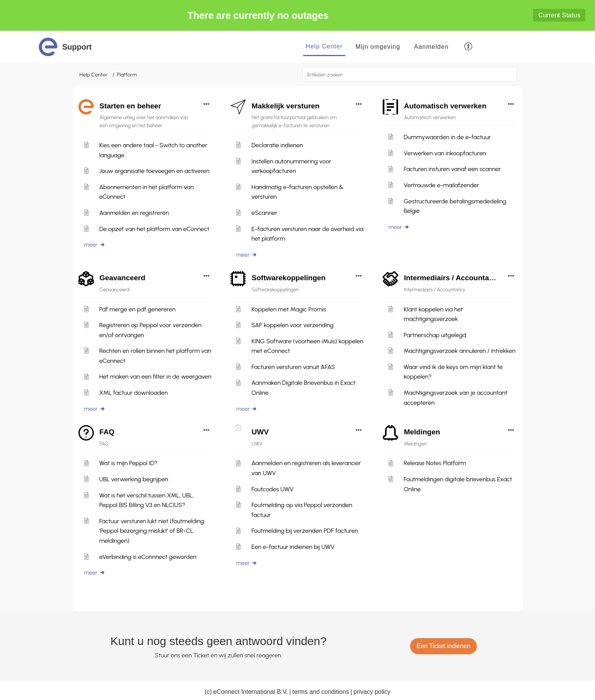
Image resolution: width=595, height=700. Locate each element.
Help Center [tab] (324, 46)
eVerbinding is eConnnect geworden (148, 557)
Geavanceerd (122, 278)
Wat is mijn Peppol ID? (128, 463)
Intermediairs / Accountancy (453, 278)
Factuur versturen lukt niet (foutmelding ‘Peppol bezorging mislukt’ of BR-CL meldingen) (152, 531)
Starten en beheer (131, 106)
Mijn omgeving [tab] (378, 47)
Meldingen (422, 432)
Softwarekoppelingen (288, 278)
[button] (469, 47)
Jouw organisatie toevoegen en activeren (154, 171)
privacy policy (372, 692)
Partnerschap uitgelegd (435, 335)
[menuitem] (432, 47)
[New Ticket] (443, 646)
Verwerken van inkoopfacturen (445, 153)
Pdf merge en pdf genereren (137, 309)
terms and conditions (321, 692)
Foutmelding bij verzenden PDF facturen (305, 531)
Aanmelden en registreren (134, 213)
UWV (260, 432)
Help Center (94, 75)
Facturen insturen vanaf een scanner (452, 169)
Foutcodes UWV (273, 489)
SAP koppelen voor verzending (292, 325)
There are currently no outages (258, 15)
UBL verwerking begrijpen (134, 479)
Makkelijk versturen (285, 106)
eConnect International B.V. (250, 692)
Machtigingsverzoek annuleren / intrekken (460, 351)
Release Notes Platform (435, 463)
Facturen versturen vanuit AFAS (293, 367)
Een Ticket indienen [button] (443, 646)
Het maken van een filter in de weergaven (155, 377)
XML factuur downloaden (133, 393)
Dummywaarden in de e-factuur (447, 137)
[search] (410, 75)
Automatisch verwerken (445, 106)
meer (95, 245)
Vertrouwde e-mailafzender (442, 185)
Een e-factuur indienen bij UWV (293, 547)
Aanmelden (432, 47)
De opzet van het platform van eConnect (154, 229)
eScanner (265, 213)
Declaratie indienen (277, 145)
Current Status (559, 15)
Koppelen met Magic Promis (289, 309)
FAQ (107, 432)
